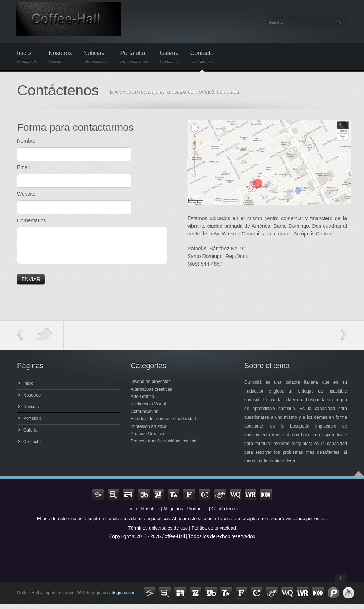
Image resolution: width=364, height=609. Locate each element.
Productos (197, 514)
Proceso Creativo (147, 439)
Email (23, 167)
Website (26, 194)
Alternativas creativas (151, 395)
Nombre (26, 141)
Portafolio (134, 57)
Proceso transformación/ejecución (164, 446)
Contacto (202, 57)
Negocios (173, 514)
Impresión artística (149, 432)
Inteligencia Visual (148, 409)
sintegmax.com (122, 598)
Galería (169, 57)
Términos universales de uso (158, 533)
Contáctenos (225, 514)
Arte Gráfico (142, 402)
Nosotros (60, 57)
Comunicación (145, 417)
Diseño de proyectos (151, 387)
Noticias (96, 57)
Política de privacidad (214, 533)
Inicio (27, 57)
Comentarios (31, 220)
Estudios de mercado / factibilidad (163, 424)
